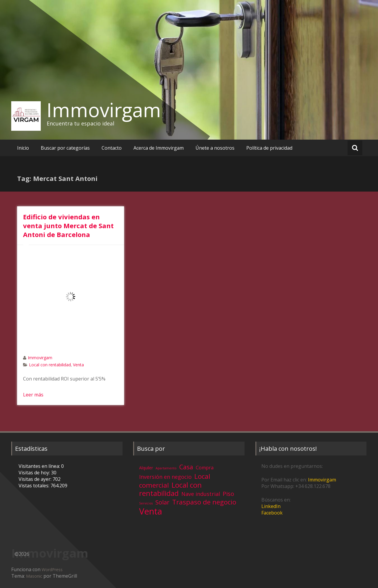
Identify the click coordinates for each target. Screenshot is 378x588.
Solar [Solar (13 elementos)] (162, 502)
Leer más (33, 395)
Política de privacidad (269, 148)
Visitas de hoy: (35, 473)
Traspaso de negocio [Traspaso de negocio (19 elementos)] (204, 502)
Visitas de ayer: (36, 479)
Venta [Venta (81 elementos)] (151, 511)
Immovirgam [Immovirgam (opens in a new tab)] (322, 480)
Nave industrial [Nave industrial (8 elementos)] (201, 494)
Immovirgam (104, 110)
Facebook (272, 513)
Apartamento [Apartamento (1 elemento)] (166, 468)
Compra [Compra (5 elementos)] (205, 468)
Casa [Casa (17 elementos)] (186, 467)
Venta (78, 365)
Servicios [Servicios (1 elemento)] (146, 503)
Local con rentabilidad (50, 365)
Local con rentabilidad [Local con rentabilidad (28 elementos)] (170, 489)
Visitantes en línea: (40, 466)
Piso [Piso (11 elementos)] (228, 494)
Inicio (23, 148)
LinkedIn (271, 506)
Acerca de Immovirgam (159, 148)
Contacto (112, 148)
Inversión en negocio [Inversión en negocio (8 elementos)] (165, 477)
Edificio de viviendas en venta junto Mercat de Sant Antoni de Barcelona (68, 226)
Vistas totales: (35, 486)
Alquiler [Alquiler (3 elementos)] (146, 468)
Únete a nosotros (215, 148)
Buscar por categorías (65, 148)
